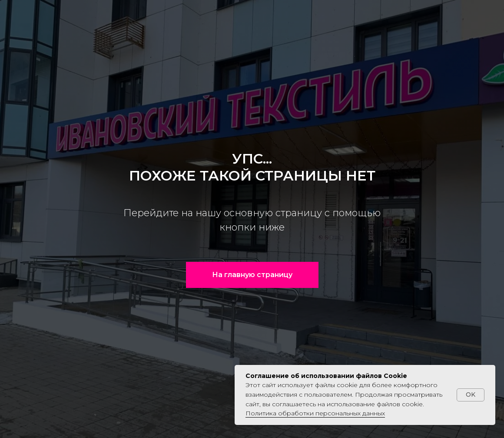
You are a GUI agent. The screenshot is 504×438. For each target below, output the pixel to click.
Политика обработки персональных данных (315, 413)
